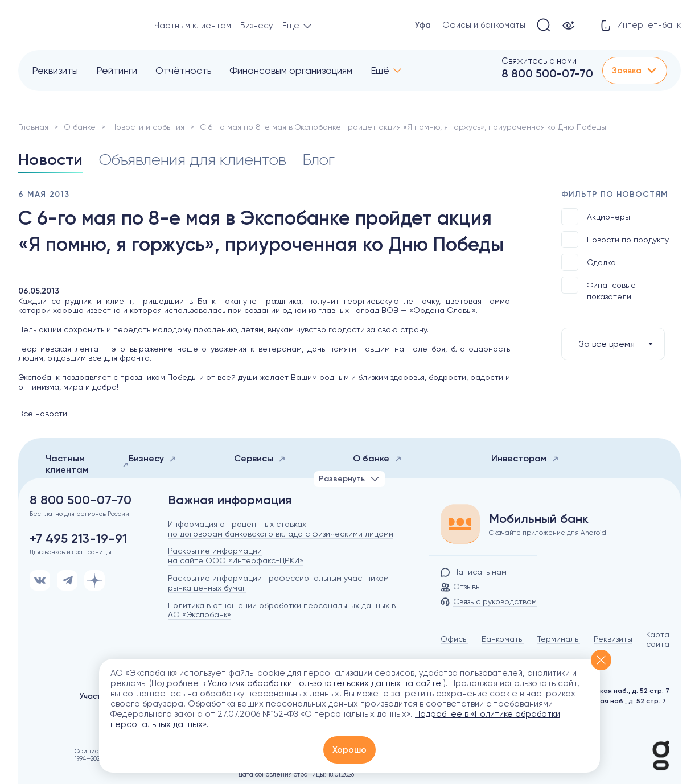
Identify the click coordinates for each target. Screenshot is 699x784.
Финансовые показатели (599, 289)
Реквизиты (55, 71)
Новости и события (148, 127)
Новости (50, 160)
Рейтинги (117, 71)
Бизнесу (257, 26)
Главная (33, 127)
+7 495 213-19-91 (78, 539)
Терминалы (559, 639)
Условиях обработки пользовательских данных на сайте (325, 683)
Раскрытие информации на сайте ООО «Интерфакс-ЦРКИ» (236, 556)
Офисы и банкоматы (484, 25)
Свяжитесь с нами (539, 61)
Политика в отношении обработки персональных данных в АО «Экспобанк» (282, 610)
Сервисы (260, 458)
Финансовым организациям (291, 71)
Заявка (635, 71)
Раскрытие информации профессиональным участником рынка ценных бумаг (278, 583)
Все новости (43, 414)
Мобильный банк (539, 519)
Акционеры (596, 217)
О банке (80, 127)
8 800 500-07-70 (547, 73)
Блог (318, 160)
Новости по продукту (615, 240)
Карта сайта (658, 639)
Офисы (454, 639)
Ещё (380, 71)
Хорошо (349, 750)
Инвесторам (525, 458)
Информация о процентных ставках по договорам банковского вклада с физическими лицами (281, 529)
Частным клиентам (193, 26)
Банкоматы (503, 639)
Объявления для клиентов (192, 160)
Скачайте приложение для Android (548, 533)
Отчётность (183, 71)
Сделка (589, 262)
